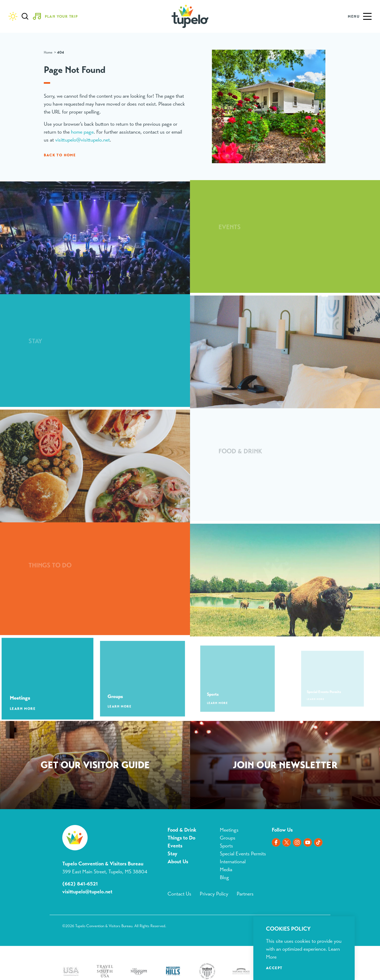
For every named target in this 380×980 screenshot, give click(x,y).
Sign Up (285, 766)
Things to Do (181, 838)
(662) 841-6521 (80, 884)
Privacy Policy (214, 894)
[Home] (190, 16)
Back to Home (60, 155)
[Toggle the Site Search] (25, 16)
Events (175, 846)
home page (82, 132)
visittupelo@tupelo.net (87, 892)
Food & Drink (182, 830)
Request (95, 766)
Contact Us (179, 894)
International (233, 862)
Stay (172, 854)
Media (226, 869)
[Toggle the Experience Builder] (57, 16)
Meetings (229, 830)
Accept (274, 968)
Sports (226, 846)
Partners (245, 894)
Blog (224, 877)
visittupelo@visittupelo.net (82, 140)
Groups (228, 838)
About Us (178, 862)
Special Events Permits (243, 854)
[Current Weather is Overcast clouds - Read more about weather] (13, 16)
